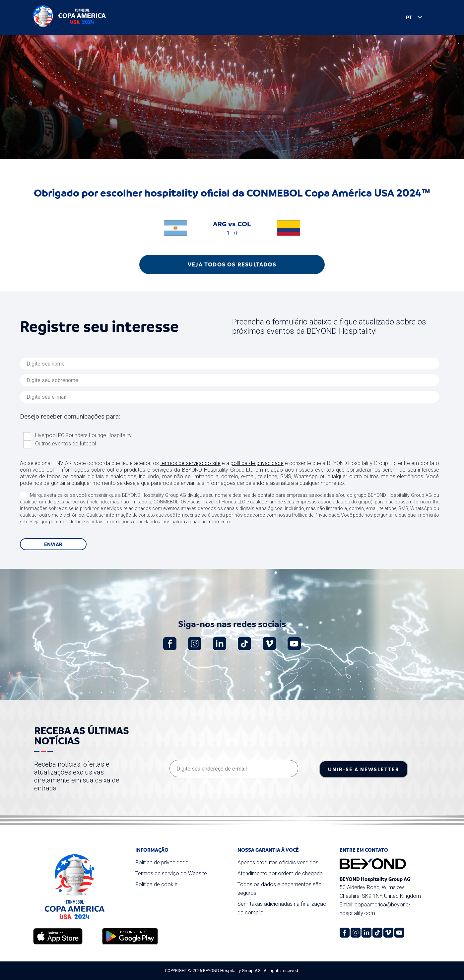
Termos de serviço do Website (171, 873)
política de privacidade (257, 463)
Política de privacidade (162, 863)
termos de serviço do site (190, 463)
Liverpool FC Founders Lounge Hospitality (83, 435)
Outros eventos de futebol (66, 444)
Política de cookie (156, 884)
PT (402, 18)
